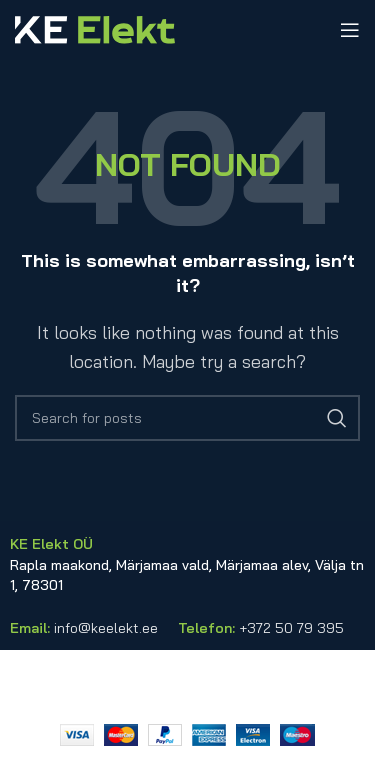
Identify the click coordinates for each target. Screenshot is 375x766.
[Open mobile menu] (350, 30)
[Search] (187, 418)
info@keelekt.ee (106, 628)
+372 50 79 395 (291, 628)
